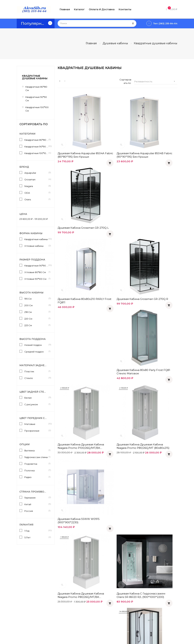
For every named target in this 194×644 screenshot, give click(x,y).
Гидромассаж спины (36, 457)
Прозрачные (36, 431)
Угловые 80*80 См (36, 272)
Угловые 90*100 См (36, 279)
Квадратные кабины (36, 239)
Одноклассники (149, 591)
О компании (92, 611)
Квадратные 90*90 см (36, 99)
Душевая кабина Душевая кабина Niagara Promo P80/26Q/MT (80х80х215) (116, 250)
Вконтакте (145, 596)
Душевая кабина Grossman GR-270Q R (117, 193)
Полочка (36, 470)
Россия (36, 511)
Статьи (116, 591)
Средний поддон (36, 351)
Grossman (36, 179)
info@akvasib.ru (25, 623)
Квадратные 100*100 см (37, 109)
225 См (36, 325)
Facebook (145, 602)
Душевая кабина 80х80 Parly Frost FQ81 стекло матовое (155, 193)
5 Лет (36, 537)
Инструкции (119, 596)
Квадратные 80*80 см (36, 88)
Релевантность (156, 81)
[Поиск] (97, 23)
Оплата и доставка (96, 591)
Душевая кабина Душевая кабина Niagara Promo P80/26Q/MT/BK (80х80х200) (75, 310)
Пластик (36, 371)
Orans (36, 199)
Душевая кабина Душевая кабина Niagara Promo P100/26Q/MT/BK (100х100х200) (75, 250)
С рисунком (36, 404)
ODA (36, 193)
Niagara (36, 186)
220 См (36, 318)
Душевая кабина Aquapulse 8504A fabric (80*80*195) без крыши (76, 137)
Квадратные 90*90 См (36, 265)
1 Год (36, 531)
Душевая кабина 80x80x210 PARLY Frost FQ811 (76, 193)
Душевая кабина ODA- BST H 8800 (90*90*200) (158, 310)
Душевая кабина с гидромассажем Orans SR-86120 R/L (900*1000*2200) (116, 310)
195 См (36, 299)
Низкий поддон (36, 345)
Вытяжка (36, 450)
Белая (36, 398)
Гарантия (90, 606)
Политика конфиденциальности (97, 598)
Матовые (36, 424)
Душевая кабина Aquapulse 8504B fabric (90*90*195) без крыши (117, 137)
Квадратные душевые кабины (35, 77)
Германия (36, 497)
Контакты (90, 617)
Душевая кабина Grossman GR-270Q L (158, 137)
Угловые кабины (36, 246)
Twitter (143, 608)
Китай (36, 504)
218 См (36, 312)
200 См (36, 305)
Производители (121, 602)
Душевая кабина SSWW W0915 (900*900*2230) (156, 250)
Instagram (145, 614)
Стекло (36, 378)
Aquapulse (36, 173)
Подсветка (36, 464)
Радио (36, 477)
